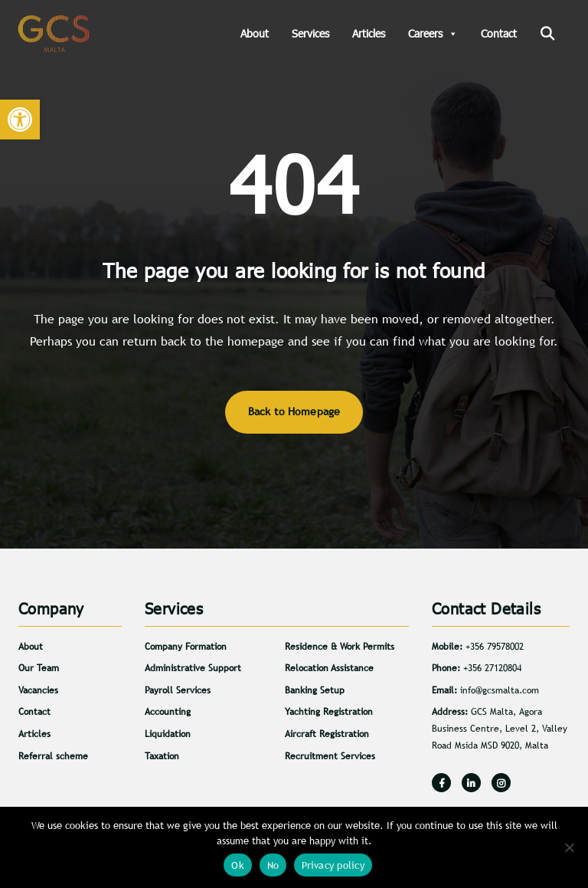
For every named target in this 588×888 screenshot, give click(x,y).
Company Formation (186, 647)
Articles (369, 33)
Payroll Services (178, 690)
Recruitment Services (330, 756)
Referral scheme (53, 756)
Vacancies (38, 690)
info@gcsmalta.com (500, 690)
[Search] (547, 34)
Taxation (162, 756)
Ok (238, 865)
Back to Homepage (294, 411)
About (255, 33)
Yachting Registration (329, 712)
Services (310, 33)
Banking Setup (315, 690)
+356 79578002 (495, 647)
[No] (569, 847)
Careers (433, 33)
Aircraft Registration (327, 734)
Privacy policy (333, 865)
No (273, 865)
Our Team (39, 668)
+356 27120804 (492, 668)
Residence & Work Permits (340, 647)
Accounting (168, 712)
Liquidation (168, 734)
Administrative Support (193, 668)
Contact (499, 33)
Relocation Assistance (329, 668)
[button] (20, 120)
